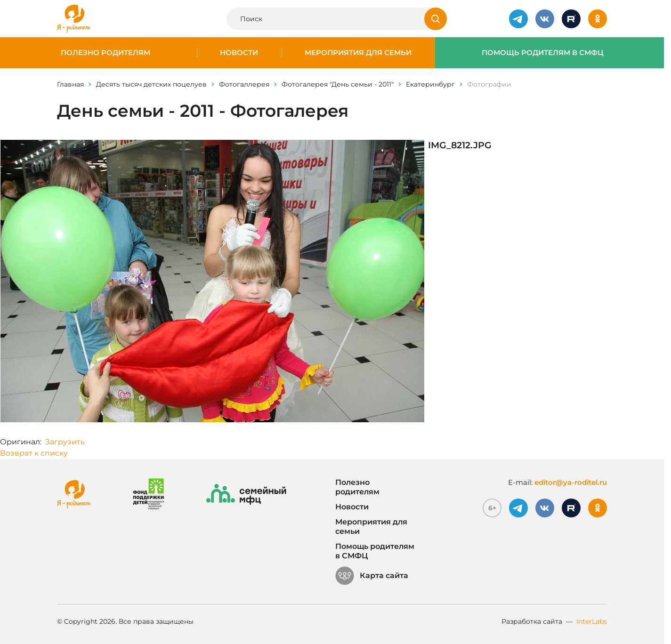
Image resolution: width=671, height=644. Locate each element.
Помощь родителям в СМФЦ (543, 53)
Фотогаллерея (244, 84)
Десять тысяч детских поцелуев (151, 84)
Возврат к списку (34, 453)
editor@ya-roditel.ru (571, 482)
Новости (239, 53)
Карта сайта (372, 576)
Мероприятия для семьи (358, 53)
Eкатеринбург (430, 84)
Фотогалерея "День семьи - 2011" (338, 84)
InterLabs (592, 621)
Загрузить (65, 442)
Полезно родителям (105, 53)
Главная (70, 84)
